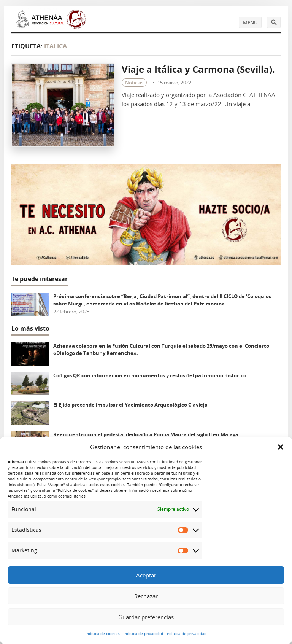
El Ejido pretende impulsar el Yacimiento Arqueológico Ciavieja (130, 405)
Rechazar (146, 596)
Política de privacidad (143, 634)
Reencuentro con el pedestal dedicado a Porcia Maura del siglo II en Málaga (146, 434)
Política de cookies (103, 634)
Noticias (134, 83)
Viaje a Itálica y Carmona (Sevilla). (198, 69)
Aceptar (146, 575)
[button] (281, 447)
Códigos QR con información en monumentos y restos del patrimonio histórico (150, 375)
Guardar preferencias (146, 617)
